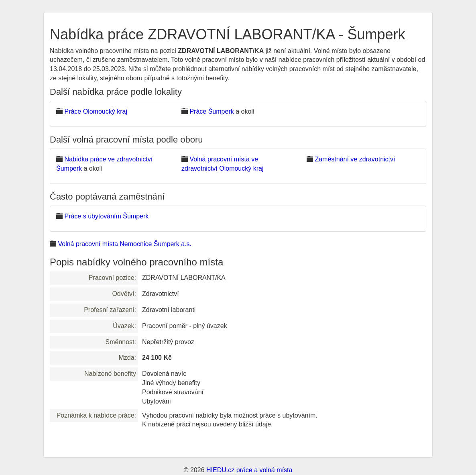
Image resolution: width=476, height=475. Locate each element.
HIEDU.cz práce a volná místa (249, 470)
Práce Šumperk (212, 111)
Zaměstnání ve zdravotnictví (355, 159)
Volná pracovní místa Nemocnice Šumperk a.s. (125, 244)
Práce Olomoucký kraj (96, 111)
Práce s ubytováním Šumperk (106, 216)
